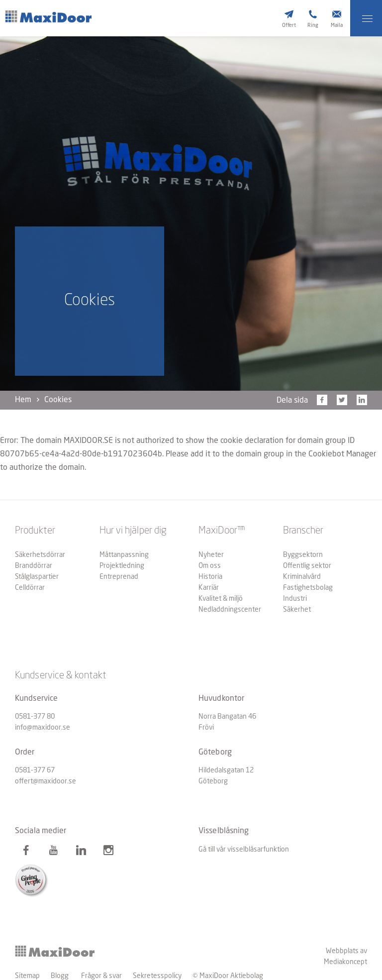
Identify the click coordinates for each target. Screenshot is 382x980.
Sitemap (27, 976)
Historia (210, 577)
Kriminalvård (302, 577)
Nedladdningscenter (230, 610)
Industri (295, 599)
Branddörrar (34, 566)
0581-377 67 (35, 770)
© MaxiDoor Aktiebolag (228, 976)
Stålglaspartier (37, 577)
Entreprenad (119, 577)
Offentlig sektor (307, 566)
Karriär (209, 588)
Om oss (210, 566)
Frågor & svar (101, 976)
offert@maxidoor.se (46, 781)
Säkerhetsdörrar (40, 555)
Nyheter (211, 555)
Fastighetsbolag (308, 588)
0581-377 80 (35, 717)
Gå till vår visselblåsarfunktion (244, 850)
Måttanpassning (124, 555)
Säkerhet (297, 610)
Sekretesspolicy (157, 976)
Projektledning (122, 566)
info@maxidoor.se (43, 728)
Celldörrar (30, 588)
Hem (23, 400)
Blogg (60, 976)
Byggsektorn (303, 555)
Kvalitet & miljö (221, 599)
